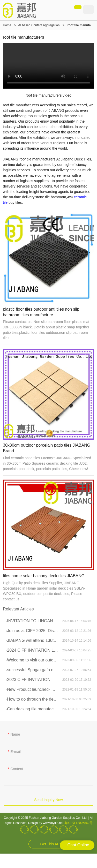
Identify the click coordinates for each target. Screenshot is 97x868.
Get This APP (51, 844)
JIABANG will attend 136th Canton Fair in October (35, 640)
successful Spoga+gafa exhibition (35, 670)
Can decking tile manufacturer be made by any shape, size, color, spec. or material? (35, 709)
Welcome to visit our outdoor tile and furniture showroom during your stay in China (35, 660)
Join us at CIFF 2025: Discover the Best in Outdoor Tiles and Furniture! (35, 631)
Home (7, 25)
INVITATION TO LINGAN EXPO (35, 621)
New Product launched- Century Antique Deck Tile (35, 689)
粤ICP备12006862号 (79, 823)
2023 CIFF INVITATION (29, 680)
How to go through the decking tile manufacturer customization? (35, 699)
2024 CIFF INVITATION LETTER (35, 650)
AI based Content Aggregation (39, 25)
